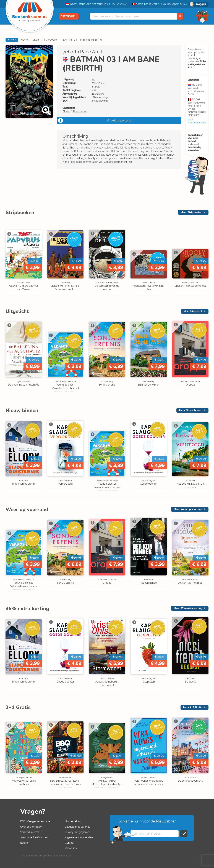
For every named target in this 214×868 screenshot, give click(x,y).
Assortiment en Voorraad (35, 837)
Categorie (69, 16)
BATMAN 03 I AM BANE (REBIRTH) (83, 40)
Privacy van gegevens (78, 832)
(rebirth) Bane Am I (82, 52)
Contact (70, 843)
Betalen (25, 843)
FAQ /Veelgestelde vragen (36, 821)
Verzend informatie (31, 832)
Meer (191, 212)
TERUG (12, 40)
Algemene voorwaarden (79, 837)
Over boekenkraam (31, 827)
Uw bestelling (73, 821)
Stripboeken (51, 40)
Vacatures (71, 848)
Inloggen (201, 4)
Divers (36, 40)
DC (94, 79)
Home (24, 40)
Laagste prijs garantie (78, 827)
